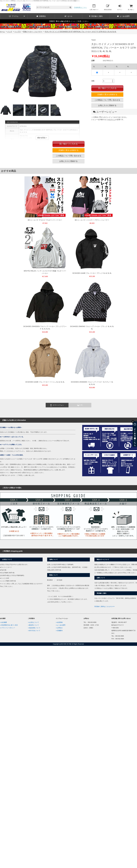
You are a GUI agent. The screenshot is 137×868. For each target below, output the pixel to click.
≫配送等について (33, 625)
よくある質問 (123, 16)
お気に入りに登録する (107, 105)
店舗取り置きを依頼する (107, 94)
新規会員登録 (108, 7)
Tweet (93, 40)
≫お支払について (33, 622)
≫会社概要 (3, 622)
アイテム (17, 16)
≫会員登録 (59, 622)
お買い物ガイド (94, 7)
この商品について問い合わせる (107, 100)
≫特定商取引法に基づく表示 (9, 625)
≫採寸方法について (34, 631)
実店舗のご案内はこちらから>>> (105, 606)
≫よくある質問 (61, 625)
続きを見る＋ (42, 138)
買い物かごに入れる (107, 88)
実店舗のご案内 (96, 16)
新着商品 (41, 16)
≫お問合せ (59, 628)
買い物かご (131, 7)
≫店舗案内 (59, 631)
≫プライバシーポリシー (8, 628)
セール (68, 16)
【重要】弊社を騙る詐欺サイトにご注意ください (68, 21)
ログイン (120, 7)
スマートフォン (57, 405)
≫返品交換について (34, 628)
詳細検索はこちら (80, 7)
